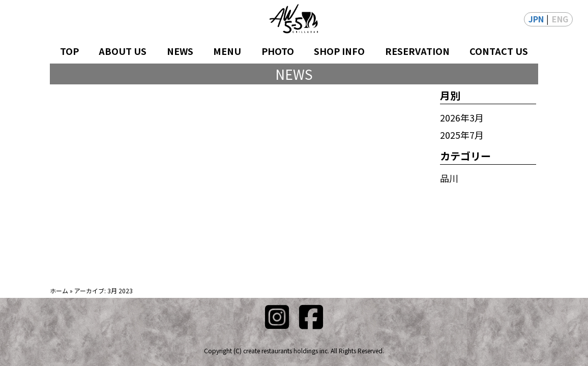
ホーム (59, 291)
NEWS (180, 51)
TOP (69, 51)
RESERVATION (417, 51)
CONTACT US (499, 51)
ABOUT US (123, 51)
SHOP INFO (339, 51)
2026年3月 (462, 117)
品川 (449, 178)
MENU (227, 51)
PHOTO (278, 51)
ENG (560, 19)
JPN (536, 19)
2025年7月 (462, 135)
